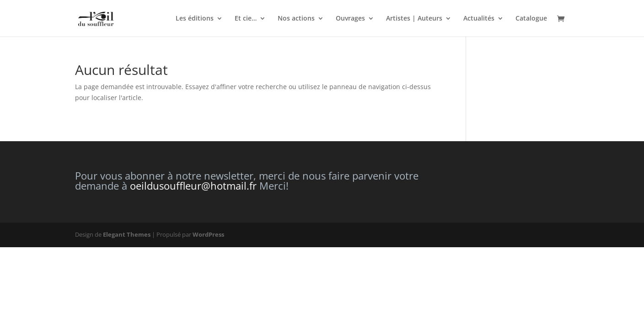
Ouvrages (350, 19)
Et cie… (246, 19)
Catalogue (531, 19)
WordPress (208, 234)
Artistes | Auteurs (414, 19)
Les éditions (195, 19)
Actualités (479, 19)
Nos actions (296, 19)
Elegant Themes (127, 234)
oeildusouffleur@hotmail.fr (193, 186)
